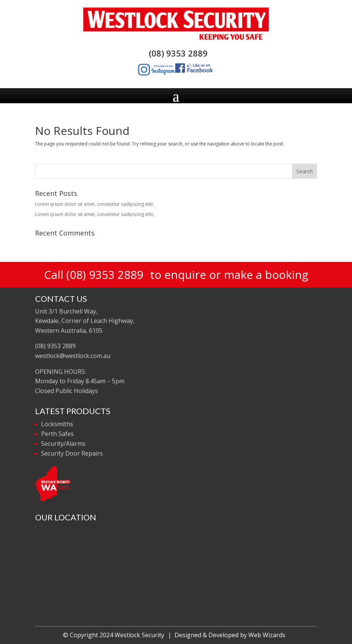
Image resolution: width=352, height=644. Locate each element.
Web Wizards (267, 635)
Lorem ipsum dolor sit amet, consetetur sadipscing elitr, (95, 204)
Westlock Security (139, 635)
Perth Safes (57, 434)
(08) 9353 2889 (176, 53)
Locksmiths (57, 424)
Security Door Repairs (72, 453)
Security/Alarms (63, 444)
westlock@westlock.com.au (73, 356)
